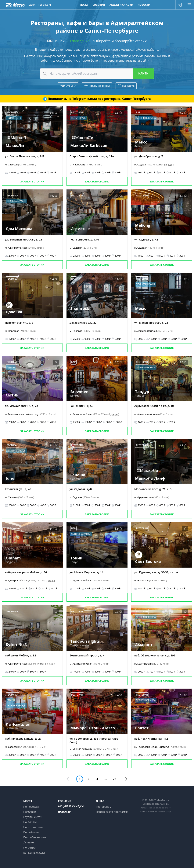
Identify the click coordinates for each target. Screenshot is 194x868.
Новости (65, 812)
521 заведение (77, 41)
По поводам (31, 807)
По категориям (33, 827)
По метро (29, 847)
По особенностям (35, 837)
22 (114, 779)
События (65, 801)
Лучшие (29, 842)
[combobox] (97, 74)
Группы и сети (33, 817)
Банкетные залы (34, 853)
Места (28, 801)
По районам (31, 832)
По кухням (30, 822)
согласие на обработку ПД (158, 811)
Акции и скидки (71, 806)
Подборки (30, 812)
